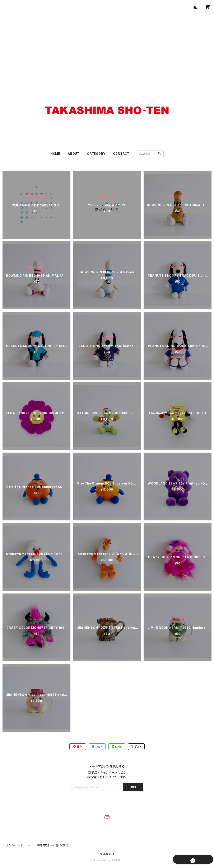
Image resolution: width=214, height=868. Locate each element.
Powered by (107, 860)
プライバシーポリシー (18, 845)
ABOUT (74, 154)
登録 (133, 787)
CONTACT (121, 154)
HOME (55, 154)
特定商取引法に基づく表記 (53, 845)
